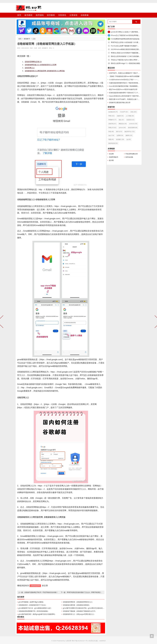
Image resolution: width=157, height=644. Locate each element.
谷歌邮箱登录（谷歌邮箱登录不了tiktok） (33, 605)
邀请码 (129, 135)
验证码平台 (130, 131)
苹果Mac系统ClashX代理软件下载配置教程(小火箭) (128, 53)
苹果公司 (112, 128)
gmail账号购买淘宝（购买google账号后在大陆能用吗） (37, 614)
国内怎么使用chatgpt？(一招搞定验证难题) (125, 63)
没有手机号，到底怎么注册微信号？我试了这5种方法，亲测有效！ (132, 73)
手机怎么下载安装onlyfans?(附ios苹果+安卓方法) (128, 60)
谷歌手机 (112, 124)
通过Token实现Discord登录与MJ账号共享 (123, 89)
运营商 (120, 135)
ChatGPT (124, 112)
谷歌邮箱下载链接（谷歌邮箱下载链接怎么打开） (80, 611)
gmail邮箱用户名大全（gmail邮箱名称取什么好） (35, 608)
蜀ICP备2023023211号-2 (80, 641)
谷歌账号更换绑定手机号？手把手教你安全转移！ (41, 592)
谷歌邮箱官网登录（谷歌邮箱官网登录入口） (78, 602)
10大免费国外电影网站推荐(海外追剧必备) (125, 39)
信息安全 (130, 120)
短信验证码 (113, 112)
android (133, 124)
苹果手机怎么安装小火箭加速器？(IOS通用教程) (127, 42)
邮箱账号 (27, 39)
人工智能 (130, 116)
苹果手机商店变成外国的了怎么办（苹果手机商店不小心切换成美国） (91, 592)
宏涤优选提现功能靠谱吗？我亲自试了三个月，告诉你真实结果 (130, 93)
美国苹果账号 (114, 157)
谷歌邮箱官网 (35, 586)
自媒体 (120, 116)
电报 (111, 139)
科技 (111, 131)
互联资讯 (62, 15)
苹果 (111, 116)
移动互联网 (133, 128)
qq (129, 139)
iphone (122, 128)
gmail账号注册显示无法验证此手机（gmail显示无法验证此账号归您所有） (88, 608)
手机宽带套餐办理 (131, 154)
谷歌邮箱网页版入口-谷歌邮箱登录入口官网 (41, 65)
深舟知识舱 (129, 157)
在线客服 (85, 15)
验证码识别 (113, 143)
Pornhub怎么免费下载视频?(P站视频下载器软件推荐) (129, 46)
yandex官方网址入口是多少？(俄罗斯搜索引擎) (127, 32)
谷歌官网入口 (30, 68)
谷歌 (134, 112)
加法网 (111, 154)
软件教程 (51, 15)
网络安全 (123, 124)
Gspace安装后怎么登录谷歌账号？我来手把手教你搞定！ (128, 96)
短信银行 (120, 139)
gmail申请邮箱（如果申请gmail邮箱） (32, 602)
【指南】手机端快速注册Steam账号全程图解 (124, 76)
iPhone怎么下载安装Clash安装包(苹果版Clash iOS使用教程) (131, 35)
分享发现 (73, 15)
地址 (121, 120)
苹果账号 (112, 120)
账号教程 (28, 15)
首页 (19, 15)
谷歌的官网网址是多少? (33, 62)
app (111, 135)
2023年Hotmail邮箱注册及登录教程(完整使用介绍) (128, 49)
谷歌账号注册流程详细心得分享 (120, 102)
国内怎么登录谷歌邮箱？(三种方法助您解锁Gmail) (128, 56)
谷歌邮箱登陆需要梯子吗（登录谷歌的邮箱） (34, 611)
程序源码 (40, 15)
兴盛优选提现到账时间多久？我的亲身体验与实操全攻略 (128, 83)
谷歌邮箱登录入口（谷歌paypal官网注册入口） (79, 614)
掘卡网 (111, 160)
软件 (119, 131)
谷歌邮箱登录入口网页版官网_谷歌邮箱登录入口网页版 (45, 71)
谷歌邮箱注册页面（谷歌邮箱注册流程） (77, 605)
